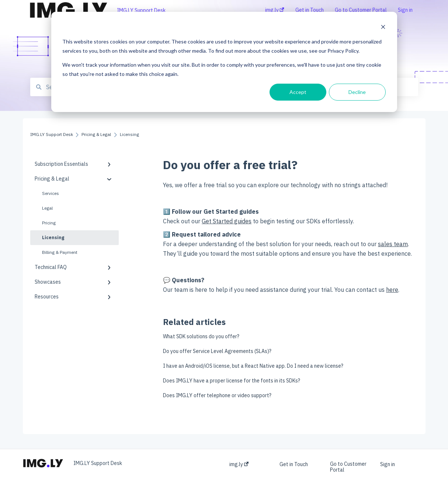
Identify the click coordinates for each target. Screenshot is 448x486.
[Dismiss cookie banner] (383, 28)
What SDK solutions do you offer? (201, 336)
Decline (357, 92)
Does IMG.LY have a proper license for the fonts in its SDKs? (232, 381)
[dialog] (224, 62)
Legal (47, 208)
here (392, 290)
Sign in (388, 464)
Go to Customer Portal (348, 467)
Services (51, 193)
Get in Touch (294, 464)
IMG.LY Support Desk (141, 10)
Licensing (53, 237)
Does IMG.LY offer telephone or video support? (217, 395)
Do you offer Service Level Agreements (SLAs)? (217, 351)
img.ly (239, 464)
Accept (298, 92)
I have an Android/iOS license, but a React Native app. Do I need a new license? (253, 366)
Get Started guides (227, 221)
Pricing (49, 223)
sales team (393, 244)
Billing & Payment (60, 252)
